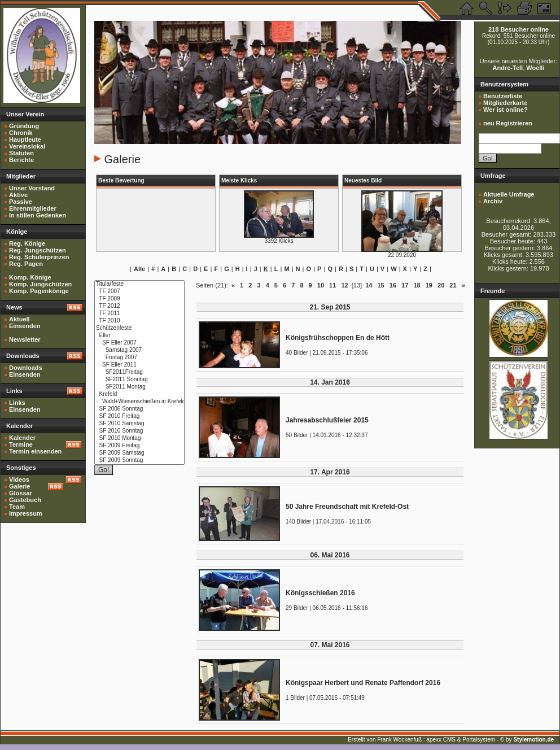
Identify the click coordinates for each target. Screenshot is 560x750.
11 (333, 285)
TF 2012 (139, 306)
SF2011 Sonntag (139, 380)
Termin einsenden (35, 451)
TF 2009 (139, 299)
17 (405, 285)
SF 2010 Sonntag (139, 431)
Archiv (493, 201)
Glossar (21, 493)
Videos (19, 479)
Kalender (22, 438)
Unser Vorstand (32, 188)
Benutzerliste (503, 96)
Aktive (18, 195)
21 (453, 285)
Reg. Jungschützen (38, 250)
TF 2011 (139, 314)
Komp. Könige (30, 277)
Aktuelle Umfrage (509, 194)
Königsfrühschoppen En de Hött (338, 338)
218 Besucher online (519, 29)
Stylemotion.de (533, 740)
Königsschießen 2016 (320, 593)
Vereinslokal (27, 146)
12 (344, 285)
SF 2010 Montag (139, 439)
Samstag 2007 (139, 350)
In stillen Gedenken (38, 215)
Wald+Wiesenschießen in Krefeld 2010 (139, 402)
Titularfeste (139, 284)
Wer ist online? (506, 110)
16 (393, 285)
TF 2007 (139, 292)
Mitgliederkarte (505, 103)
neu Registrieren (508, 123)
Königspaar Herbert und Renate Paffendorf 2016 (363, 683)
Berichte (21, 160)
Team (17, 507)
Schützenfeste (139, 328)
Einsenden (25, 326)
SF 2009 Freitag (139, 446)
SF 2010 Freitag (139, 417)
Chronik (21, 133)
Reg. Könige (27, 243)
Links (17, 403)
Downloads (26, 368)
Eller (139, 336)
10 (321, 285)
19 (429, 285)
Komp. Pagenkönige (39, 291)
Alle (139, 269)
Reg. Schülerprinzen (39, 257)
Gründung (24, 126)
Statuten (21, 153)
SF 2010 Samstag (139, 424)
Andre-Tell (508, 68)
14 (369, 285)
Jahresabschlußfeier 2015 (327, 420)
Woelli (535, 68)
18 (417, 285)
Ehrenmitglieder (33, 208)
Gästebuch (25, 500)
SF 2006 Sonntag (139, 409)
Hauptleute (25, 139)
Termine (21, 444)
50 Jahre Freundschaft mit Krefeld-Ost (347, 507)
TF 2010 (139, 321)
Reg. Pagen (26, 264)
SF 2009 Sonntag (139, 461)
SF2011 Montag (139, 387)
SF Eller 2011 (139, 365)
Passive (21, 202)
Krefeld (139, 394)
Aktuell (19, 319)
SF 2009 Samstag (139, 453)
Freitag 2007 (139, 358)
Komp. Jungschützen (40, 284)
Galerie (19, 486)
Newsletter (25, 339)
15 (380, 285)
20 (441, 285)
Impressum (26, 513)
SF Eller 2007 (139, 343)
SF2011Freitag (139, 372)
